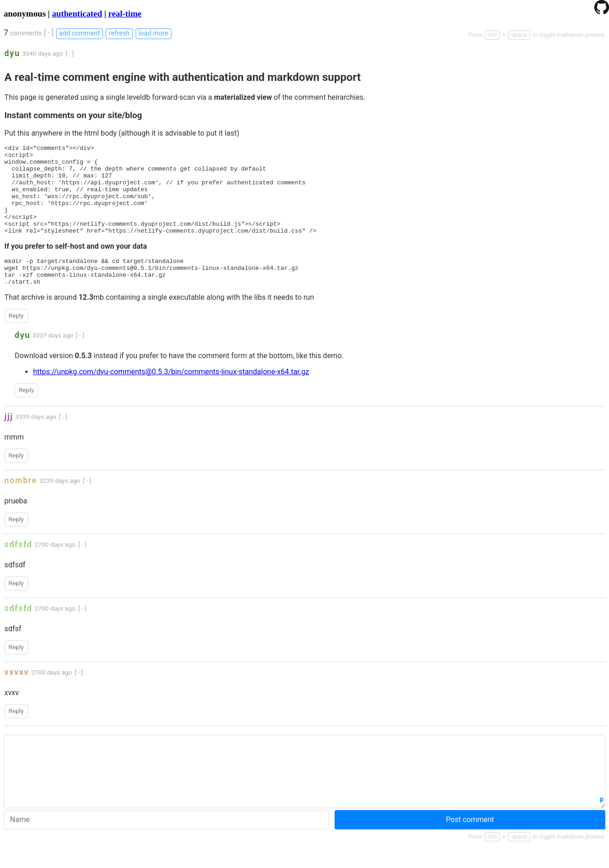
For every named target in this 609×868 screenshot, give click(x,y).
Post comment (470, 843)
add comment (79, 33)
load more (154, 33)
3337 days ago (53, 359)
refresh (119, 33)
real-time (125, 14)
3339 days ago (36, 440)
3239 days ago (60, 504)
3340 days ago (43, 53)
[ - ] (49, 33)
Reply (16, 339)
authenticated (77, 14)
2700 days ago (55, 568)
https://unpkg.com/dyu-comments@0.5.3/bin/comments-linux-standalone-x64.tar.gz (171, 395)
